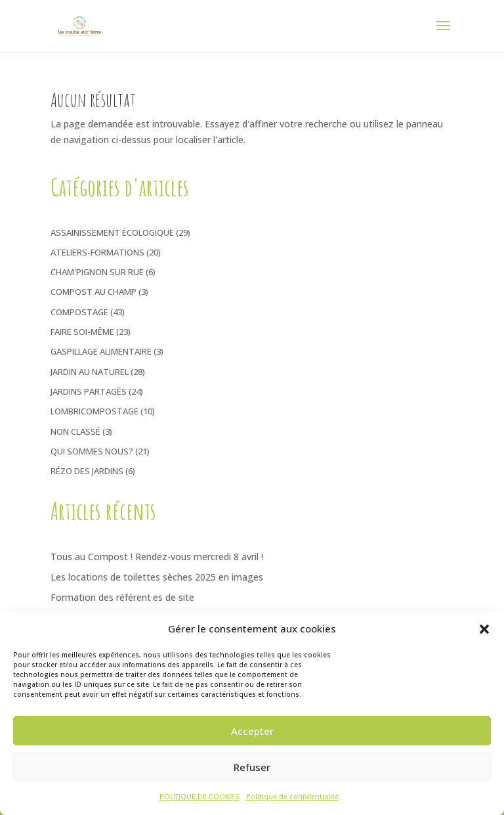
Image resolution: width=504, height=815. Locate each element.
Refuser (252, 767)
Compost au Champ (94, 292)
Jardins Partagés (89, 391)
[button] (484, 629)
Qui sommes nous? (92, 451)
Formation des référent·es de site (122, 597)
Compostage (79, 312)
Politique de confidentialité (292, 797)
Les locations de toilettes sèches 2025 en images (157, 577)
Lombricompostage (94, 411)
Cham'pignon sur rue (97, 272)
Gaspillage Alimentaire (101, 351)
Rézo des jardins (87, 471)
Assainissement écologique (112, 232)
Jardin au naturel (90, 372)
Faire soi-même (82, 332)
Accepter (252, 731)
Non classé (75, 431)
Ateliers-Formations (97, 252)
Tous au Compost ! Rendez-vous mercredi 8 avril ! (157, 557)
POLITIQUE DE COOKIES (199, 797)
